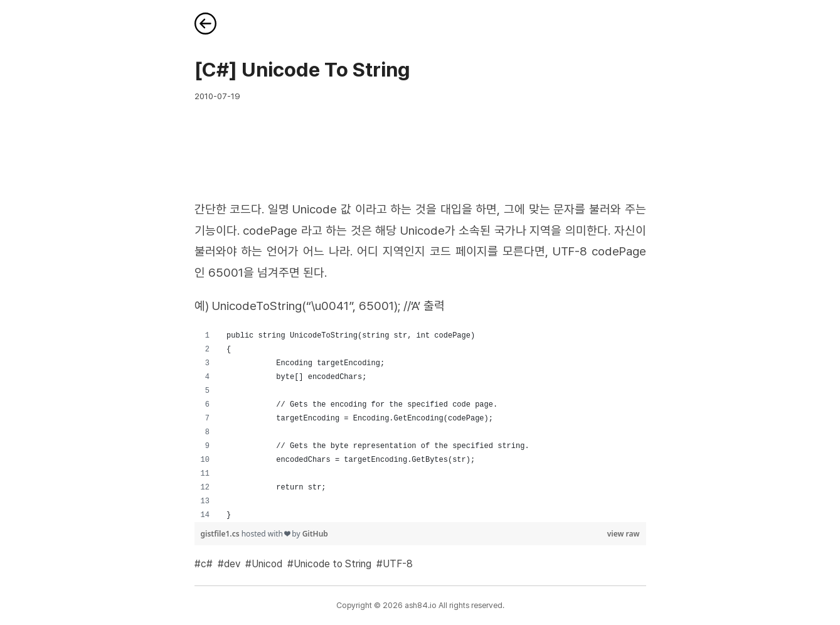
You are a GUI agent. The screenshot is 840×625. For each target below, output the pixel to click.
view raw (624, 534)
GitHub (315, 534)
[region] (420, 425)
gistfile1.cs (221, 534)
